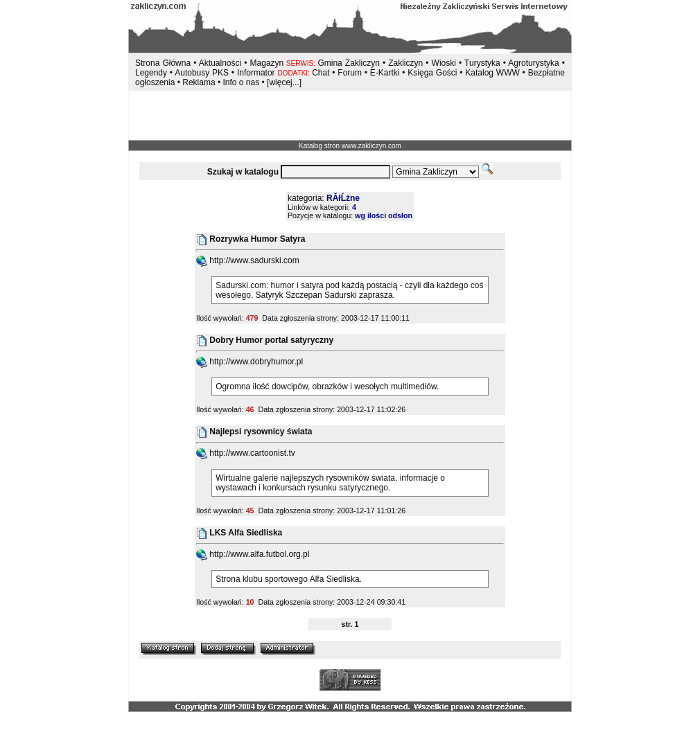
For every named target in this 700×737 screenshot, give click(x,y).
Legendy (151, 73)
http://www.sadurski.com (248, 260)
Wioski (444, 63)
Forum (350, 73)
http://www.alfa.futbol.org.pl (253, 554)
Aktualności (220, 63)
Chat (322, 73)
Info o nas (241, 82)
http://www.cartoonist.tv (246, 453)
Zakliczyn (405, 63)
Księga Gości (432, 73)
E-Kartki (386, 73)
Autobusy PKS (202, 73)
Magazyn (267, 63)
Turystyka (482, 63)
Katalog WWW (493, 73)
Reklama (199, 82)
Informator (256, 73)
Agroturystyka (535, 63)
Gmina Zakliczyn (348, 63)
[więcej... (283, 82)
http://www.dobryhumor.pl (250, 362)
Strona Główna (163, 63)
